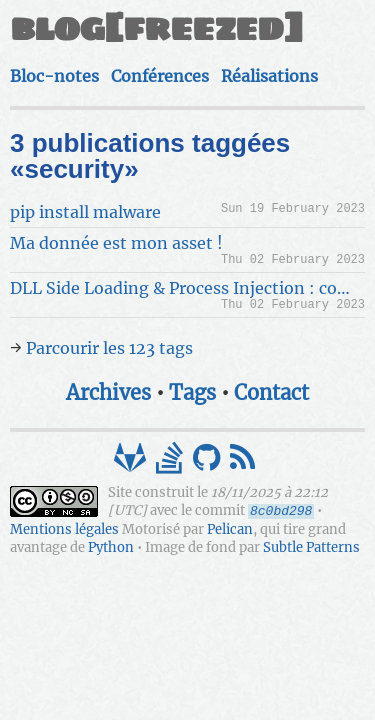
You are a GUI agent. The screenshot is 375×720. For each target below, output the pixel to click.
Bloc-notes (54, 76)
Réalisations (269, 76)
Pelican (230, 529)
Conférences (160, 76)
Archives (108, 392)
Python (111, 547)
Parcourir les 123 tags (109, 348)
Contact (271, 392)
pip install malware (85, 212)
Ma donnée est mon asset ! (116, 243)
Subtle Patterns (311, 547)
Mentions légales (64, 529)
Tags (192, 392)
